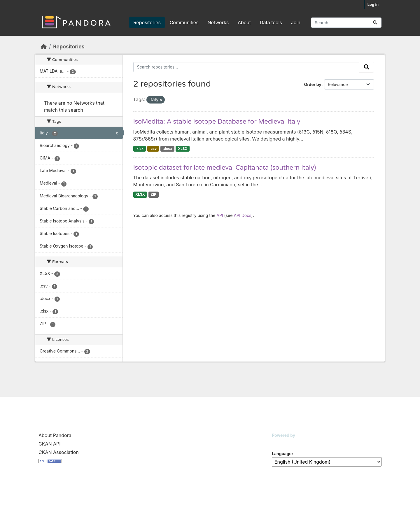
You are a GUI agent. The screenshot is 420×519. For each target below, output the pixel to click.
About (244, 22)
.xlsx (139, 149)
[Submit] (375, 23)
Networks (218, 22)
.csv (153, 149)
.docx (167, 149)
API (220, 215)
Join (296, 22)
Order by (313, 84)
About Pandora (55, 435)
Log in (373, 4)
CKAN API (50, 444)
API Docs (242, 215)
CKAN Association (59, 452)
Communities (184, 22)
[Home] (44, 47)
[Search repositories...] (346, 23)
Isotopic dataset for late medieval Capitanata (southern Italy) (225, 168)
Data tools (271, 22)
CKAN (282, 442)
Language (282, 454)
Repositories (147, 22)
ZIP (154, 194)
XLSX (183, 149)
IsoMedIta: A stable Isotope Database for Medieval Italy (217, 122)
